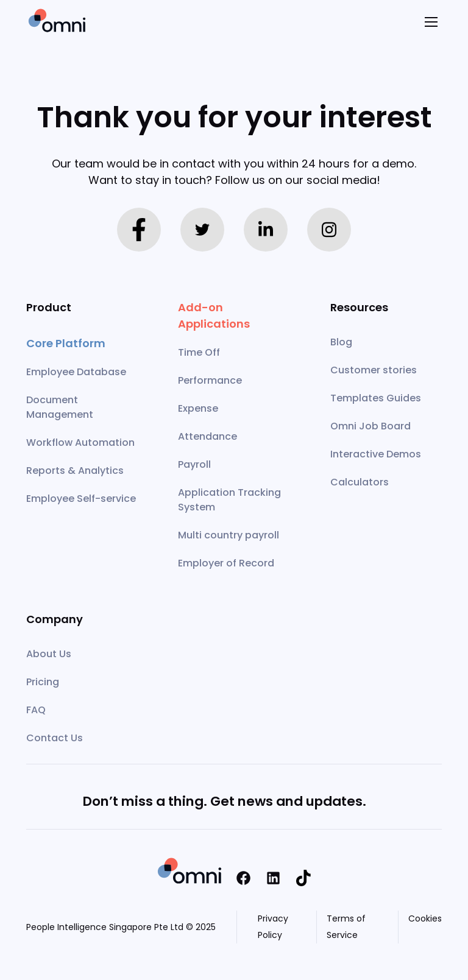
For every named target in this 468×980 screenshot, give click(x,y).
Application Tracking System (229, 500)
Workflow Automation (80, 442)
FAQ (36, 710)
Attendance (207, 436)
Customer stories (374, 370)
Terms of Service (346, 927)
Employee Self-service (81, 499)
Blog (341, 342)
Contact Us (55, 738)
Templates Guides (376, 398)
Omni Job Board (370, 426)
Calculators (360, 482)
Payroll (194, 464)
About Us (49, 654)
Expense (198, 408)
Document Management (60, 407)
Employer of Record (226, 563)
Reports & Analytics (75, 471)
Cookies (425, 918)
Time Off (199, 352)
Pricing (43, 682)
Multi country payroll (229, 535)
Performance (210, 380)
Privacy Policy (273, 927)
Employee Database (76, 372)
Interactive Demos (376, 454)
